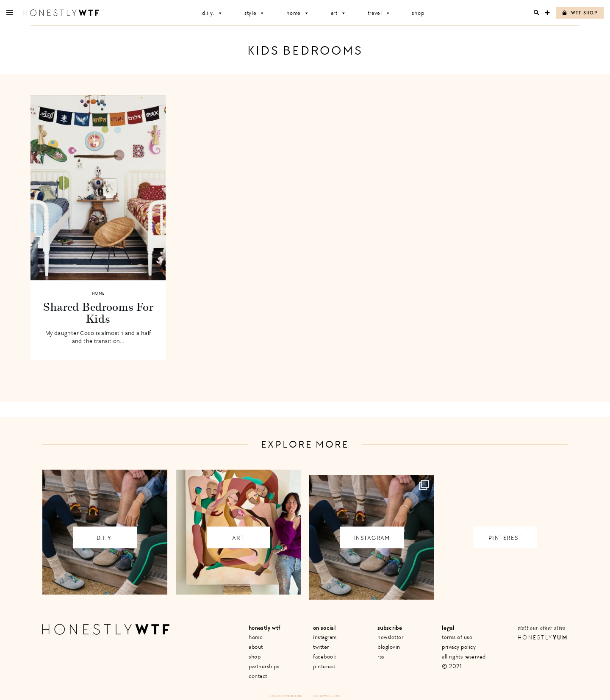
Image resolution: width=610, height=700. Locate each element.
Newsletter (390, 637)
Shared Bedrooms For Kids (98, 313)
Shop (418, 13)
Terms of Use (457, 637)
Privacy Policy (459, 647)
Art (339, 13)
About (256, 647)
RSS (381, 657)
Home (298, 13)
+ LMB (336, 696)
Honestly (543, 638)
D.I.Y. (213, 13)
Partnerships (264, 666)
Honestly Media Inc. (286, 696)
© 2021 (452, 666)
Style (255, 13)
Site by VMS (322, 696)
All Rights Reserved (464, 657)
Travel (379, 13)
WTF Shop (580, 13)
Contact (258, 676)
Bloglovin (389, 647)
